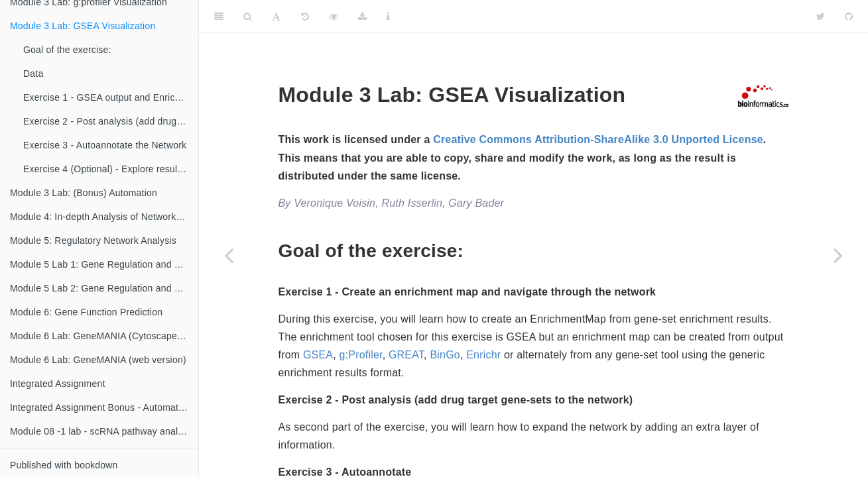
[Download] (362, 17)
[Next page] (838, 255)
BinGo (445, 355)
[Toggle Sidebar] (219, 17)
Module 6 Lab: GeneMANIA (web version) (98, 360)
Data (33, 74)
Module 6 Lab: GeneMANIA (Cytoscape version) (104, 336)
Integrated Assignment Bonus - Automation (100, 407)
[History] (305, 17)
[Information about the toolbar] (388, 17)
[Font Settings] (276, 17)
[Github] (849, 17)
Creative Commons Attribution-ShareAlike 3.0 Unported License (598, 139)
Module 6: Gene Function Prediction (86, 312)
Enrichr (483, 355)
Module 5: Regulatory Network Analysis (93, 240)
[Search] (248, 17)
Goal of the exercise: (67, 50)
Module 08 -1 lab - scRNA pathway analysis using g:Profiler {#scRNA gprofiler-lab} (104, 431)
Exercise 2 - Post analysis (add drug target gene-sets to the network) (111, 121)
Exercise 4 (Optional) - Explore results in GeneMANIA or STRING (111, 169)
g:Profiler (361, 355)
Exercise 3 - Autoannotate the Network (105, 145)
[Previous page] (229, 255)
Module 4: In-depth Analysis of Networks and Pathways (104, 217)
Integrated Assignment (58, 384)
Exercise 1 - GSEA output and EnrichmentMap (111, 97)
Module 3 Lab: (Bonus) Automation (84, 193)
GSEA (318, 355)
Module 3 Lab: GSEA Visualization (83, 26)
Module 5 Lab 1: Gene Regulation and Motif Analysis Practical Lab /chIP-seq (104, 264)
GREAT (406, 355)
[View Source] (334, 17)
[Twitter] (821, 17)
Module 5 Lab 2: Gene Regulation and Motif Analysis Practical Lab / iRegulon (104, 288)
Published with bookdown (64, 465)
